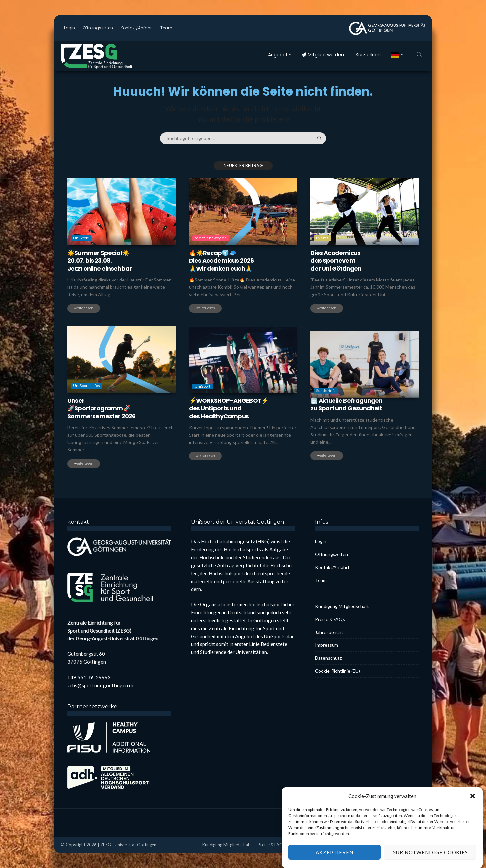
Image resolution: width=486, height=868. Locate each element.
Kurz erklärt (368, 55)
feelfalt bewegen (211, 238)
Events (322, 238)
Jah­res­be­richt (329, 632)
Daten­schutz (328, 658)
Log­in (69, 28)
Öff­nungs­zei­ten (98, 28)
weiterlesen (84, 308)
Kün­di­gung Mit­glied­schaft (342, 606)
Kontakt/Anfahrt (137, 28)
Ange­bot (278, 55)
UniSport (81, 238)
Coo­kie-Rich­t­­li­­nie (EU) (337, 671)
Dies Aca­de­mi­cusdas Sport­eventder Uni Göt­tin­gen (336, 261)
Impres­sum (327, 645)
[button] (473, 807)
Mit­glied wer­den (323, 55)
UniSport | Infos (87, 408)
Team (166, 28)
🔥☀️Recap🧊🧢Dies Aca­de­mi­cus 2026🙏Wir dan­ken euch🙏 (221, 261)
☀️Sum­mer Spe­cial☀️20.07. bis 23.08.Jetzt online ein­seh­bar (99, 261)
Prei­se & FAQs (330, 619)
